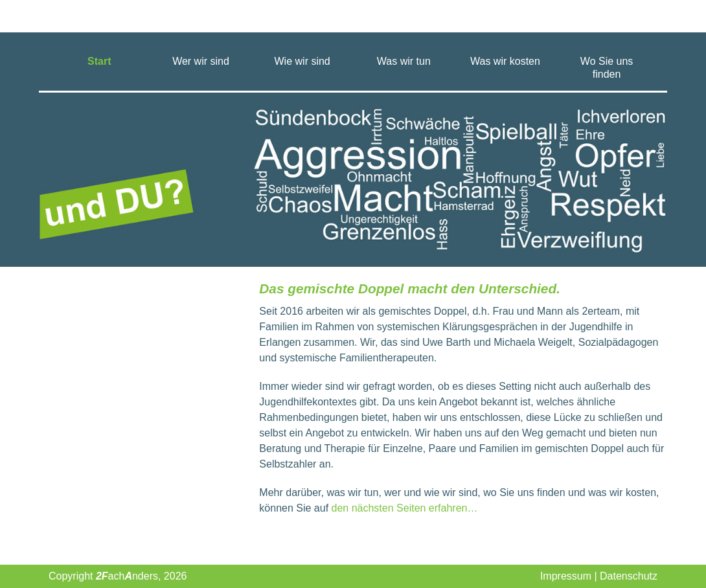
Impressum (566, 576)
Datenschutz (629, 576)
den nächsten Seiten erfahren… (405, 508)
